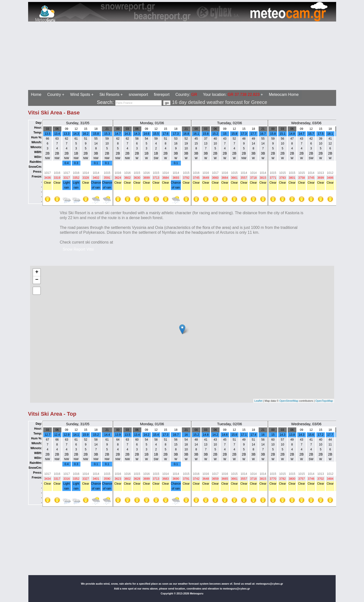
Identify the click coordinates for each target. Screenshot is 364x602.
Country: (186, 95)
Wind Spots (80, 95)
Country (54, 95)
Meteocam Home (284, 95)
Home (36, 95)
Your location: (231, 95)
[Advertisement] (149, 56)
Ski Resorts (110, 95)
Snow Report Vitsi (78, 249)
